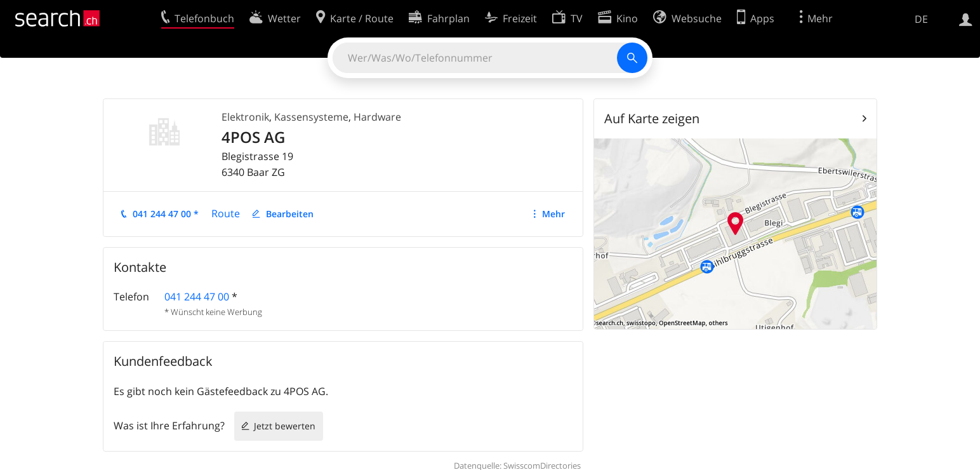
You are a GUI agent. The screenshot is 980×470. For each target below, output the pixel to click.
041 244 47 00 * (166, 214)
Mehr (553, 214)
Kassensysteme (311, 117)
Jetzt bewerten (285, 426)
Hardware (377, 117)
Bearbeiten (290, 214)
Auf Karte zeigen (652, 118)
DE (921, 19)
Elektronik (245, 117)
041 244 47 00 (197, 297)
